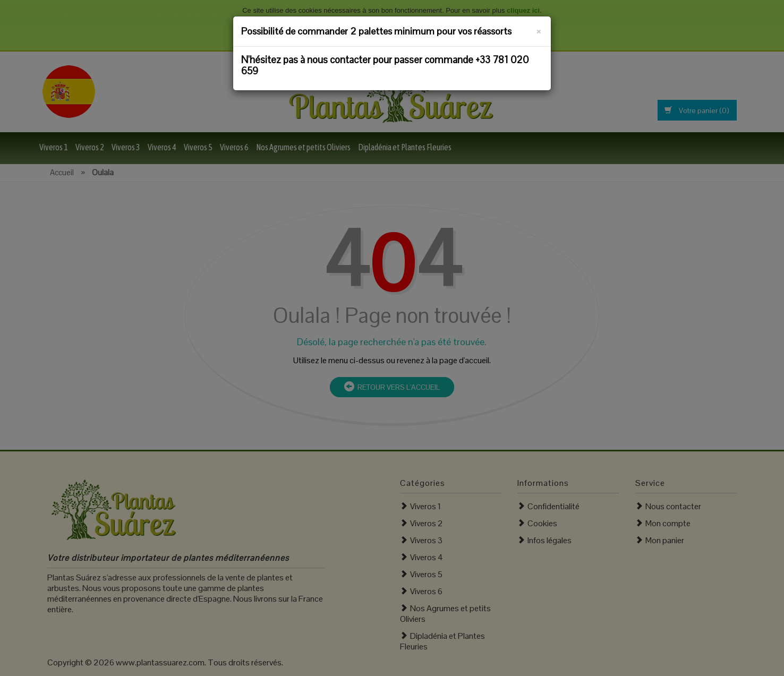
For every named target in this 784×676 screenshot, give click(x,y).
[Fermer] (539, 30)
